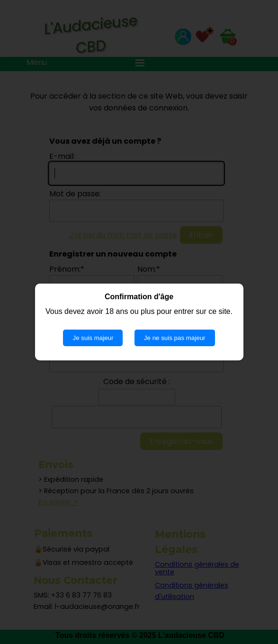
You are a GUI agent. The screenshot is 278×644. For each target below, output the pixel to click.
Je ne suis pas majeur (175, 338)
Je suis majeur (93, 338)
